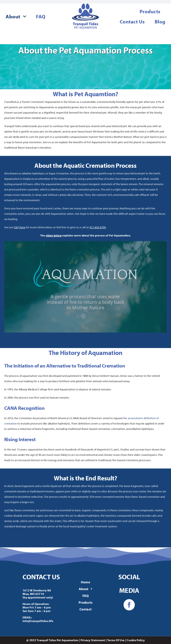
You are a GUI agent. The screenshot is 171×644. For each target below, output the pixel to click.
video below (54, 235)
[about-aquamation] (85, 242)
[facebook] (129, 605)
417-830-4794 (98, 227)
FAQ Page (20, 227)
